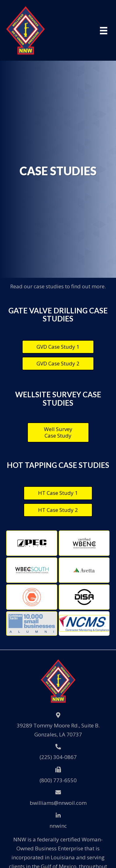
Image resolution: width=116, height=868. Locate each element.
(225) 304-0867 (58, 757)
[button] (58, 347)
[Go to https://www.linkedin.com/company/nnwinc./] (58, 821)
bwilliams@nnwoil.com (58, 803)
